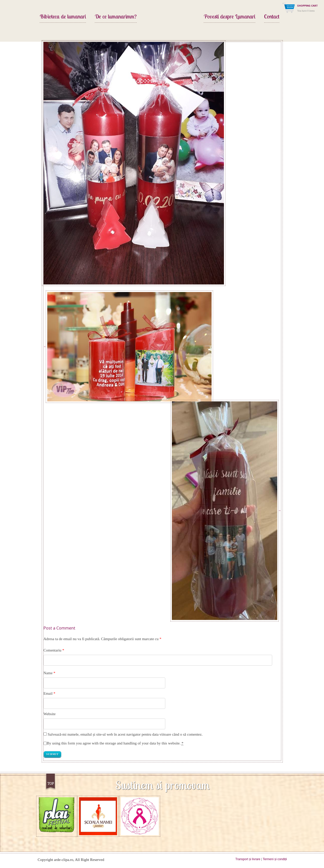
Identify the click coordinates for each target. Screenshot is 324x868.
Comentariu (54, 650)
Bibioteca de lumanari (63, 17)
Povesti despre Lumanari (229, 17)
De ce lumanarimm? (116, 17)
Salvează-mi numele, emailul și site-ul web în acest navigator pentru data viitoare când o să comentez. (125, 734)
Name (48, 673)
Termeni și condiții (275, 859)
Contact (272, 17)
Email (48, 693)
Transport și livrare (248, 859)
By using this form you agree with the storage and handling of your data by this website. (115, 743)
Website (50, 714)
